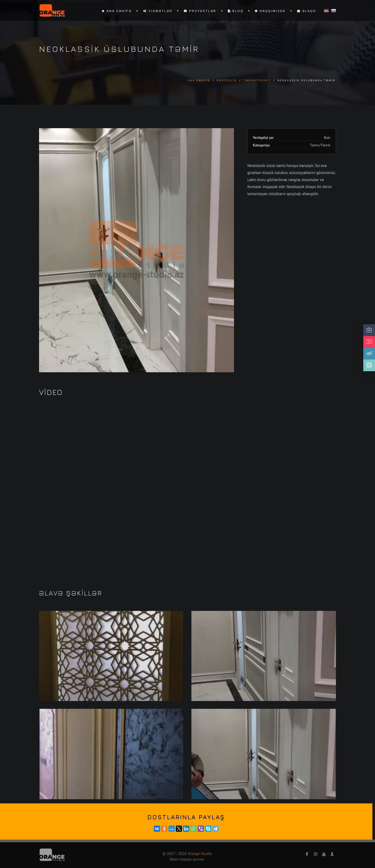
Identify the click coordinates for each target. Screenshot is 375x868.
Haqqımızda (270, 11)
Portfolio (227, 80)
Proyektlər (200, 11)
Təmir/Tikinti (257, 80)
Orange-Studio (200, 854)
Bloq (236, 11)
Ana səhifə (117, 11)
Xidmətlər (158, 11)
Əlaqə (307, 11)
